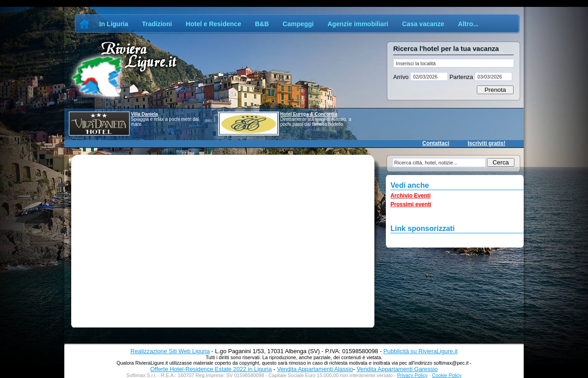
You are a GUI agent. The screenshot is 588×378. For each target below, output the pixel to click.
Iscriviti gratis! (486, 143)
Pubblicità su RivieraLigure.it (421, 351)
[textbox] (454, 63)
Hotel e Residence (213, 24)
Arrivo (402, 77)
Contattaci (436, 143)
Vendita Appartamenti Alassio (315, 369)
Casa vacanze (423, 24)
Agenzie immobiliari (358, 24)
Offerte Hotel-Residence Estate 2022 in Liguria (211, 369)
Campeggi (298, 24)
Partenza (461, 77)
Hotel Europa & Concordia (309, 114)
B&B (262, 24)
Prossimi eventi (411, 204)
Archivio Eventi (410, 196)
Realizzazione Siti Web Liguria (170, 351)
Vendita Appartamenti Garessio (397, 369)
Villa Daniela (144, 114)
